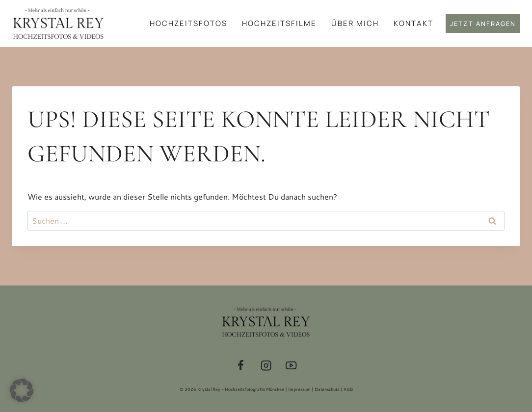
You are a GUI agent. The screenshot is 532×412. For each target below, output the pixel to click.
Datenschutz (327, 389)
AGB (348, 389)
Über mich (355, 23)
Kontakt (413, 23)
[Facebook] (241, 366)
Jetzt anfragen (483, 24)
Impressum (299, 389)
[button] (22, 390)
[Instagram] (266, 366)
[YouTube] (291, 366)
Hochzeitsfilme (279, 23)
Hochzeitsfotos (188, 23)
